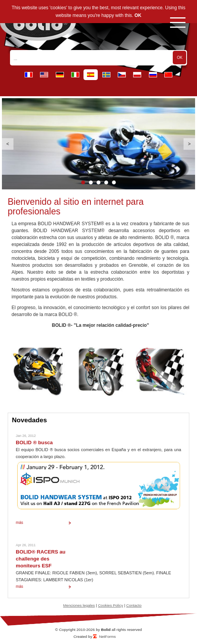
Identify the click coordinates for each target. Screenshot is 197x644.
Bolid (106, 630)
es (91, 75)
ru (153, 75)
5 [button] (114, 182)
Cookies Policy (111, 605)
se (106, 75)
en (44, 75)
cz (122, 75)
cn (168, 75)
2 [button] (91, 182)
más (19, 523)
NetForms (107, 636)
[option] (98, 144)
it (75, 75)
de (60, 75)
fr (29, 75)
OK (138, 15)
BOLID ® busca (34, 442)
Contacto (134, 605)
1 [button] (83, 182)
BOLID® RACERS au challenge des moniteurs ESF (41, 559)
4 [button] (106, 182)
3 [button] (98, 182)
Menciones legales (79, 605)
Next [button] (189, 144)
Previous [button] (8, 144)
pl (137, 75)
